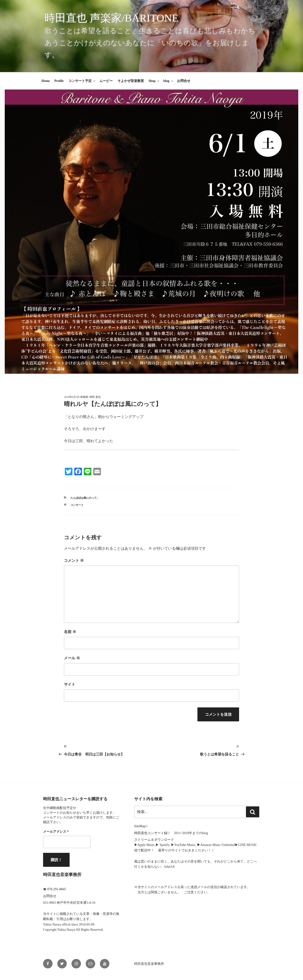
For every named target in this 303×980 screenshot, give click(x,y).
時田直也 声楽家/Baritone (111, 18)
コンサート (77, 505)
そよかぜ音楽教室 (131, 81)
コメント (74, 560)
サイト (70, 684)
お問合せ (184, 81)
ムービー (106, 81)
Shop (154, 81)
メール (72, 658)
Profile (59, 81)
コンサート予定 (82, 81)
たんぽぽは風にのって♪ (84, 498)
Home (46, 81)
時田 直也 (95, 397)
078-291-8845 (57, 889)
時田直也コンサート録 (151, 833)
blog (169, 81)
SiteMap (140, 826)
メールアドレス (56, 832)
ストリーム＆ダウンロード (154, 840)
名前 (70, 632)
